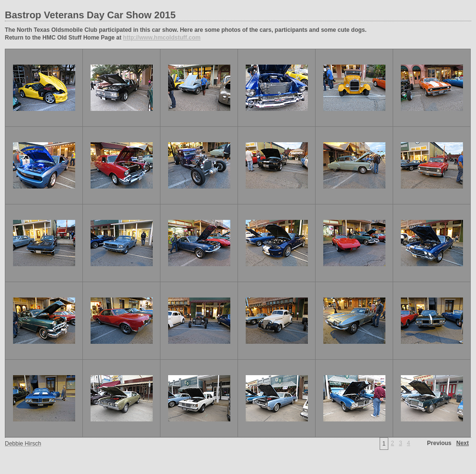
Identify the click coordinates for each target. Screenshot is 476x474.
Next (463, 443)
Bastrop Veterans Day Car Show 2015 (90, 15)
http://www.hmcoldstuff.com (162, 38)
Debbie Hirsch (23, 444)
